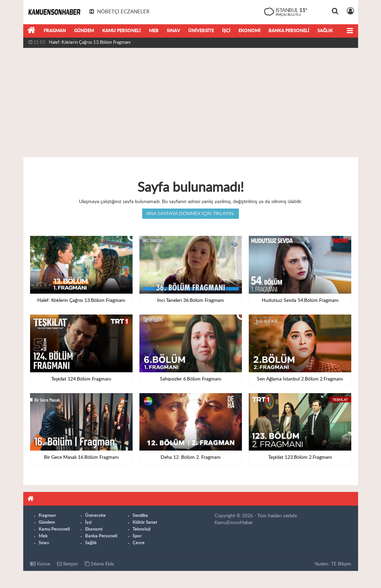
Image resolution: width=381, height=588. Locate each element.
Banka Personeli (289, 31)
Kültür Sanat (145, 523)
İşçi (226, 31)
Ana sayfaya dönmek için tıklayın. (190, 214)
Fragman (55, 31)
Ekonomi (249, 31)
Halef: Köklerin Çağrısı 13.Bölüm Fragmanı (90, 43)
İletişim (67, 564)
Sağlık (325, 31)
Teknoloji (141, 529)
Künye (40, 564)
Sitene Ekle (99, 564)
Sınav (173, 31)
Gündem (84, 31)
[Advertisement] (190, 103)
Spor (137, 536)
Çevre (139, 543)
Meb (154, 31)
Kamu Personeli (121, 31)
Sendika (140, 516)
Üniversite (201, 31)
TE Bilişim (341, 564)
